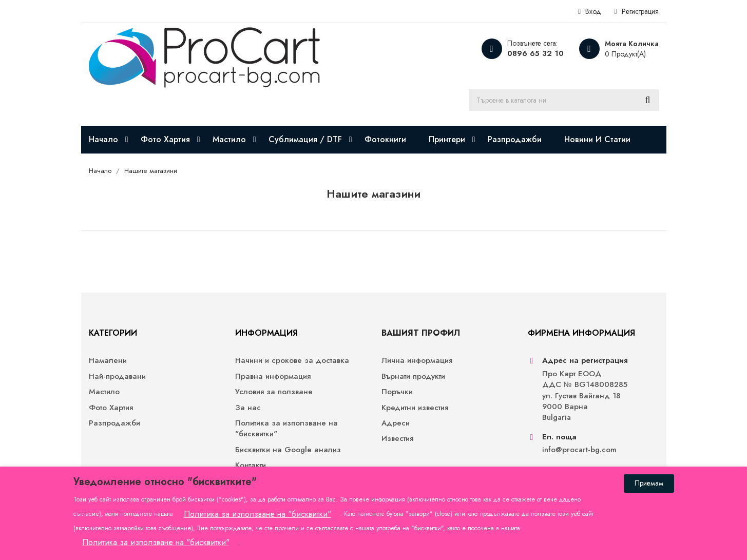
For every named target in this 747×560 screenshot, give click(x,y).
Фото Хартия (111, 408)
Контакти (251, 465)
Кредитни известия (415, 408)
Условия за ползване (274, 392)
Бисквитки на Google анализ (288, 450)
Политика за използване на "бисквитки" (286, 429)
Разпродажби (114, 423)
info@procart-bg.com (579, 450)
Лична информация (417, 361)
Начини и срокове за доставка (292, 361)
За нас (248, 408)
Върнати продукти (413, 376)
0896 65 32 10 (535, 53)
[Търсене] (564, 100)
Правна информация (273, 376)
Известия (397, 439)
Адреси (396, 423)
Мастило (104, 392)
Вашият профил (421, 333)
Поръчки (397, 392)
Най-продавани (117, 376)
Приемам (649, 483)
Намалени (108, 361)
